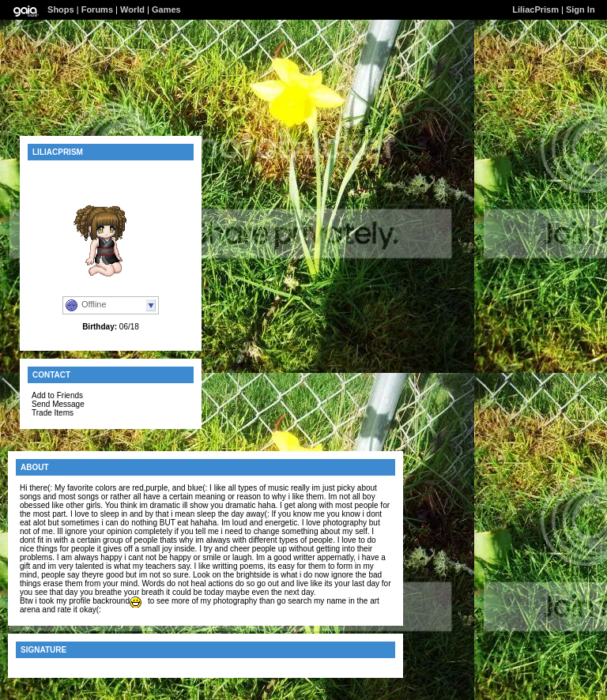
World (132, 9)
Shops (61, 9)
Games (166, 9)
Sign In (581, 9)
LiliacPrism (535, 9)
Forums (97, 9)
